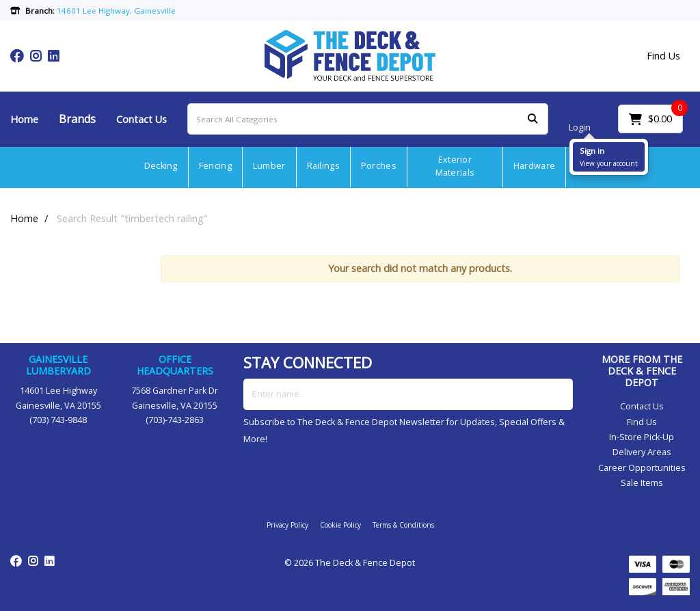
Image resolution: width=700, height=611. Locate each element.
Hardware (534, 166)
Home (24, 119)
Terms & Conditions (403, 525)
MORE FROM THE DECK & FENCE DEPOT (642, 371)
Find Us (663, 56)
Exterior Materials (455, 166)
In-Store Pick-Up (642, 437)
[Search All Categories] (368, 119)
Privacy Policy (287, 525)
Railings (323, 166)
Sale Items (642, 483)
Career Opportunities (642, 468)
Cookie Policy (340, 525)
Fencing (215, 166)
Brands (77, 119)
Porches (379, 166)
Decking (161, 166)
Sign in (592, 151)
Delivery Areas (642, 452)
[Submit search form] (533, 119)
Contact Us (142, 119)
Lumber (269, 166)
